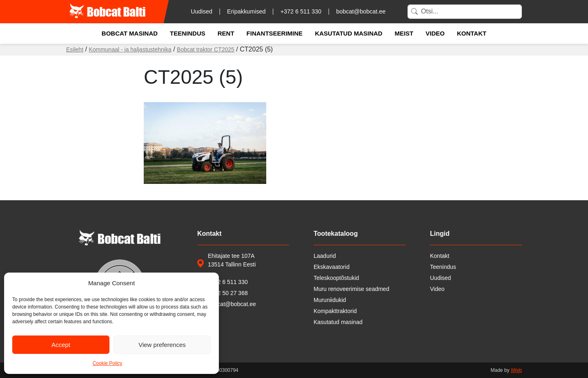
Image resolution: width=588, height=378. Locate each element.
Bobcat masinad (130, 33)
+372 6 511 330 (301, 11)
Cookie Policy (108, 363)
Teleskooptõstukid (336, 278)
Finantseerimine (275, 33)
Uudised (202, 11)
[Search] (465, 12)
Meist (404, 33)
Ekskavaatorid (332, 267)
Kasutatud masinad (349, 33)
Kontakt (472, 33)
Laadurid (325, 256)
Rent (226, 33)
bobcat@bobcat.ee (361, 11)
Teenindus (188, 33)
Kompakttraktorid (335, 311)
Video (435, 33)
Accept (61, 345)
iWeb (516, 370)
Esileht (75, 49)
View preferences (162, 345)
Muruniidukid (330, 300)
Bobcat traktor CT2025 (206, 49)
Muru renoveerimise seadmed (351, 289)
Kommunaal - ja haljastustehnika (130, 49)
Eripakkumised (246, 11)
